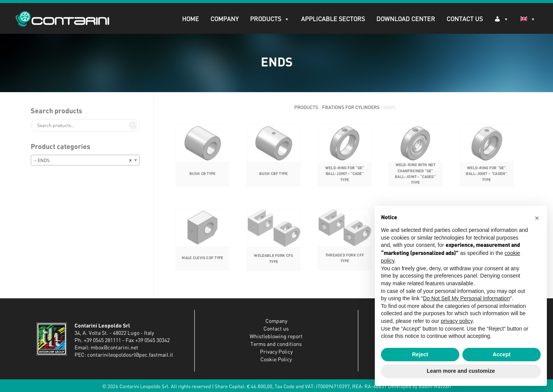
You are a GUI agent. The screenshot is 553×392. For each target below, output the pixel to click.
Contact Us (465, 19)
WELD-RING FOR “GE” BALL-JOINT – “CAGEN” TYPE (487, 180)
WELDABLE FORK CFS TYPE (273, 264)
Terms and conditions (276, 344)
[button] (537, 218)
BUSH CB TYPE (202, 180)
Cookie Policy (276, 360)
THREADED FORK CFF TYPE (344, 264)
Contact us (276, 329)
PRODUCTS (270, 19)
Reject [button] (420, 354)
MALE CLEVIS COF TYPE (202, 264)
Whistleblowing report (276, 337)
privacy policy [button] (457, 321)
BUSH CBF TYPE (273, 180)
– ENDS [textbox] (83, 160)
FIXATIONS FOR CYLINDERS (351, 108)
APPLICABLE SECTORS (333, 19)
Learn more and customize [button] (461, 371)
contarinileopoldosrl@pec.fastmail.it (130, 355)
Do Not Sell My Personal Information (466, 298)
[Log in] (502, 19)
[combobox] (85, 160)
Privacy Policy (276, 352)
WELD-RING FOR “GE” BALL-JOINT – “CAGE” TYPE (344, 180)
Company (224, 19)
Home (190, 19)
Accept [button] (502, 354)
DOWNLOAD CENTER (406, 19)
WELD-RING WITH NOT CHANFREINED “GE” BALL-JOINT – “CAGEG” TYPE (415, 180)
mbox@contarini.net (114, 348)
